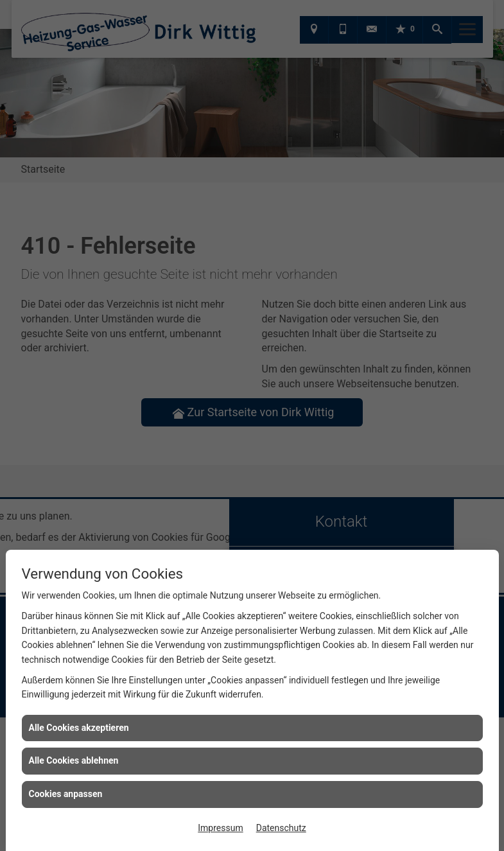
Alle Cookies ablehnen (74, 760)
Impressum (220, 828)
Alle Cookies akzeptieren (79, 728)
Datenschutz (281, 828)
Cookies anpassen (66, 794)
